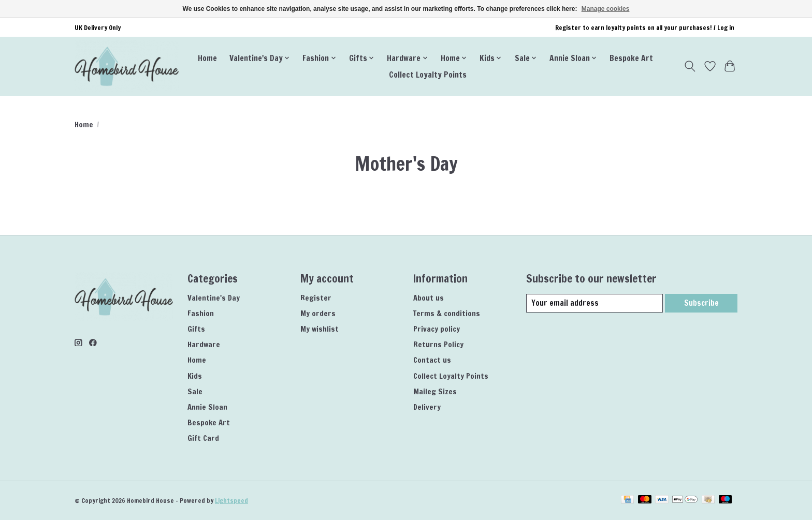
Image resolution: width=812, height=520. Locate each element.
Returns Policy (438, 344)
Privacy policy (437, 329)
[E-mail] (594, 303)
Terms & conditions (447, 313)
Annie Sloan (207, 407)
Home (207, 58)
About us (429, 298)
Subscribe (701, 303)
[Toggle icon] (690, 66)
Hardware (204, 344)
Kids (195, 376)
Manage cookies (606, 9)
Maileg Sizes (435, 391)
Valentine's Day (214, 298)
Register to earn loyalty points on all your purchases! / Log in (645, 28)
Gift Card (203, 438)
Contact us (432, 360)
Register (316, 298)
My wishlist (320, 329)
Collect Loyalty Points (428, 75)
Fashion (201, 313)
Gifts (196, 329)
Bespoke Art (631, 58)
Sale (195, 391)
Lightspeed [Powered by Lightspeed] (231, 501)
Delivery (427, 407)
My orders (318, 313)
